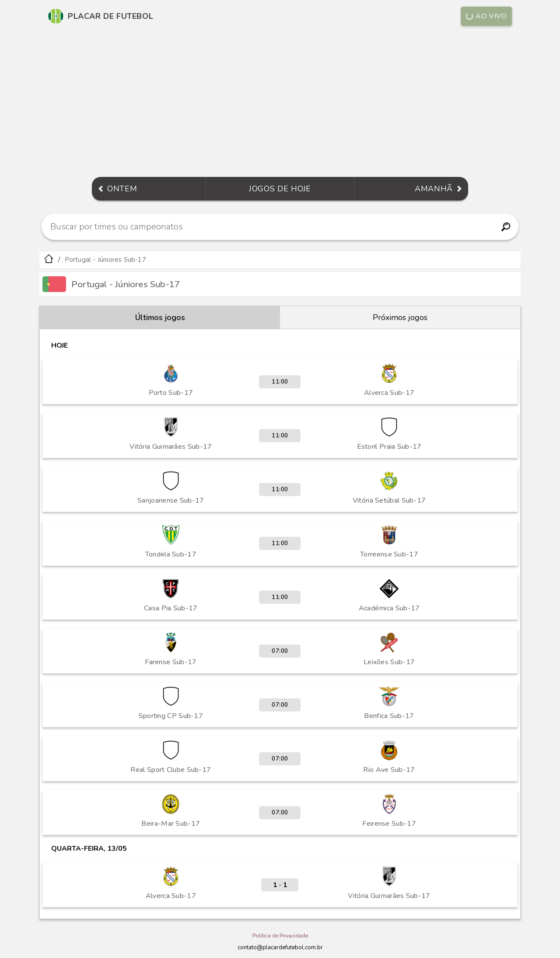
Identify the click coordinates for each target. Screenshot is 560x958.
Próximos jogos (400, 317)
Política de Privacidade (280, 936)
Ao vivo (486, 16)
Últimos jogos (160, 317)
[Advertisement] (280, 102)
